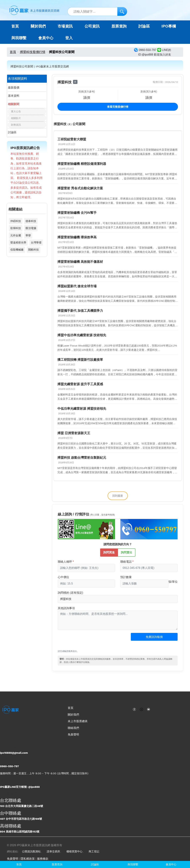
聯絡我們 (73, 728)
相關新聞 (14, 104)
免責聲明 (73, 734)
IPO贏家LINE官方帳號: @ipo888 (20, 787)
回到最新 (118, 496)
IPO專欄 (169, 26)
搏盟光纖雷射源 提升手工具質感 (80, 384)
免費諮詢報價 (154, 637)
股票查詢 (119, 26)
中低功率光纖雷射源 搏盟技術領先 (82, 409)
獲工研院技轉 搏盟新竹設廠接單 (80, 360)
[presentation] (85, 642)
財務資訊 (16, 125)
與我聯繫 (19, 38)
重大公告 (16, 111)
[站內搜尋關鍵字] (97, 12)
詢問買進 (109, 552)
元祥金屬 (16, 235)
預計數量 (126, 577)
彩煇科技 (16, 228)
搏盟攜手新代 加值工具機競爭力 (80, 311)
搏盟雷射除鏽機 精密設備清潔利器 (82, 164)
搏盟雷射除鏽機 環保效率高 (77, 237)
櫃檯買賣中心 (74, 851)
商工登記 (94, 851)
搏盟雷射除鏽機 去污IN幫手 (77, 213)
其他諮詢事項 (66, 608)
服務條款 (43, 859)
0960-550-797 (9, 766)
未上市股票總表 (78, 721)
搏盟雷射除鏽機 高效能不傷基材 (80, 262)
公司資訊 (92, 26)
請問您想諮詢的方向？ (118, 544)
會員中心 (46, 38)
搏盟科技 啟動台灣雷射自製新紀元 (82, 458)
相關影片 (16, 118)
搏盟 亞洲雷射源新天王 (74, 433)
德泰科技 (31, 221)
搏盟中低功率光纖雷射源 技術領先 (82, 335)
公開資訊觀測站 (31, 851)
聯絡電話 (126, 562)
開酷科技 (33, 250)
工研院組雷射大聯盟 (72, 139)
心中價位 (63, 577)
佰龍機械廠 (17, 250)
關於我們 (73, 715)
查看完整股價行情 (118, 107)
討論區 (144, 26)
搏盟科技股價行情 (33, 52)
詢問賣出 (127, 552)
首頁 (15, 26)
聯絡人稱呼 (65, 562)
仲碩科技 (16, 221)
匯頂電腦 (31, 228)
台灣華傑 (36, 242)
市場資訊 (65, 26)
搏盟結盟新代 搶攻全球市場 (77, 286)
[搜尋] (122, 11)
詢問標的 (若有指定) (70, 593)
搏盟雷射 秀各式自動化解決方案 (80, 188)
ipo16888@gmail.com (14, 753)
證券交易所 (53, 851)
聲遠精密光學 (18, 242)
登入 (69, 38)
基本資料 (14, 96)
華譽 (28, 235)
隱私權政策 (28, 859)
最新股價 (14, 88)
